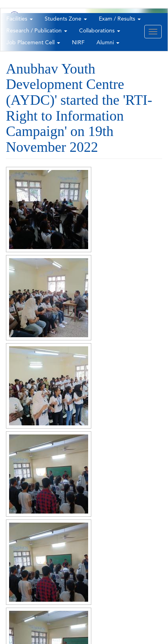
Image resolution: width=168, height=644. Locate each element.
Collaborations (100, 31)
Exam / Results (120, 19)
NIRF (78, 43)
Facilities (20, 19)
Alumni (108, 43)
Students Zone (66, 19)
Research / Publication (37, 31)
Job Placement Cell (33, 43)
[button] (49, 210)
